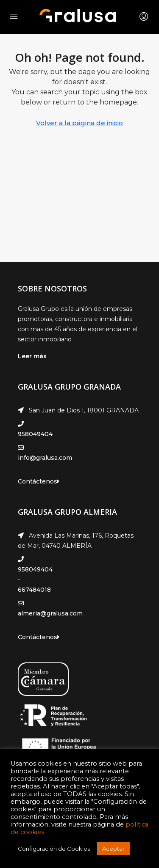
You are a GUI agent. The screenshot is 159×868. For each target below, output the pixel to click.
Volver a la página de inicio (79, 123)
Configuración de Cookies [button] (54, 849)
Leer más (32, 356)
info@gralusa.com (45, 458)
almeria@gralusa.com (50, 613)
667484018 (34, 590)
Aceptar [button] (113, 849)
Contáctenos (39, 481)
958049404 (35, 434)
